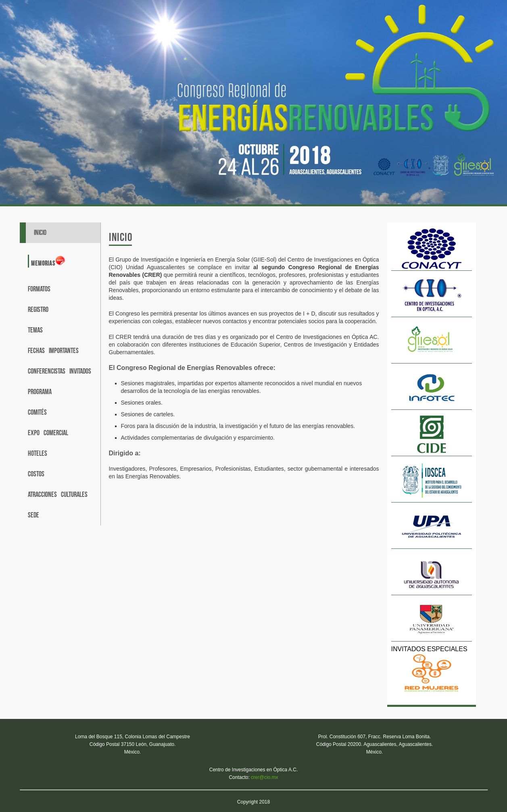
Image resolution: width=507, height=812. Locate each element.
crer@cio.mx (265, 777)
